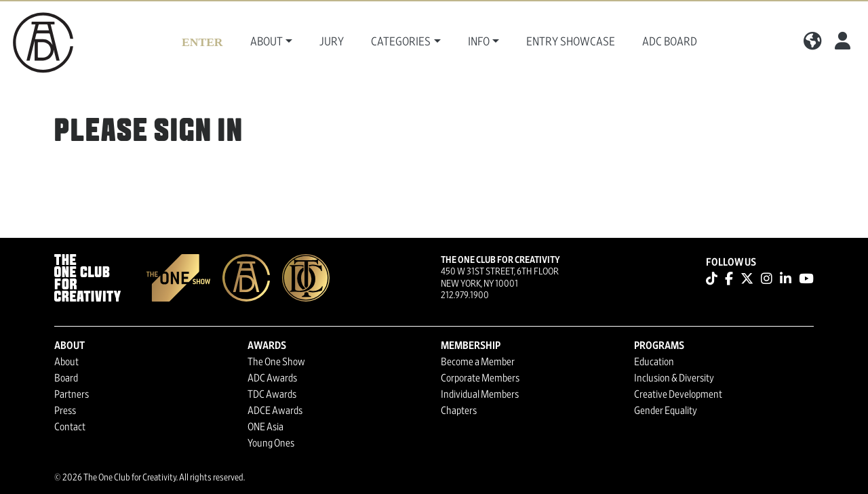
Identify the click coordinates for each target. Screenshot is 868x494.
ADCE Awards (275, 411)
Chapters (459, 411)
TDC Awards (272, 394)
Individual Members (480, 394)
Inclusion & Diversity (674, 378)
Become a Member (478, 362)
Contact (70, 427)
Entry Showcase (571, 42)
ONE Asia (265, 427)
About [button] (267, 42)
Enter (202, 42)
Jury (332, 42)
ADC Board (670, 42)
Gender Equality (666, 411)
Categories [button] (401, 42)
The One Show (276, 362)
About (66, 362)
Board (66, 378)
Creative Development (678, 394)
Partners (72, 394)
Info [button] (479, 42)
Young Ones (271, 443)
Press (65, 411)
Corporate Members (480, 378)
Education (654, 362)
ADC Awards (272, 378)
